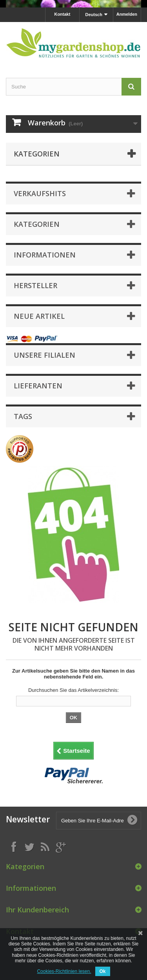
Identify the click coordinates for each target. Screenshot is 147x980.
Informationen (45, 255)
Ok (103, 971)
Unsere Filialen (44, 355)
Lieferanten (38, 386)
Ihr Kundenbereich (37, 910)
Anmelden (127, 14)
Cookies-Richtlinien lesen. (64, 971)
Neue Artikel (39, 316)
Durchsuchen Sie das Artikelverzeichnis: (73, 690)
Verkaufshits (40, 193)
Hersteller (35, 285)
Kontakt (62, 14)
